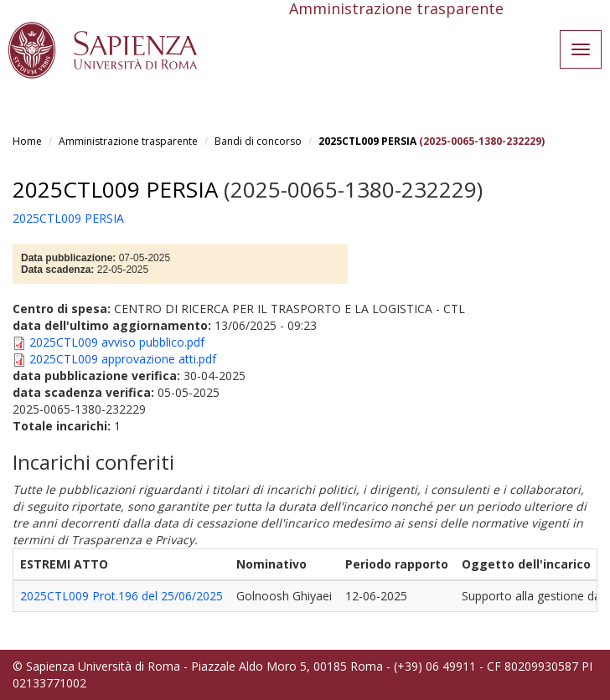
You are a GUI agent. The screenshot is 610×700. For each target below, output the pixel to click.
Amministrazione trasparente (128, 141)
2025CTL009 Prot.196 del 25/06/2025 (121, 596)
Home (27, 141)
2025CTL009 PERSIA (367, 141)
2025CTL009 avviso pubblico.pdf (117, 342)
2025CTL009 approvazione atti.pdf (123, 359)
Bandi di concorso (258, 141)
